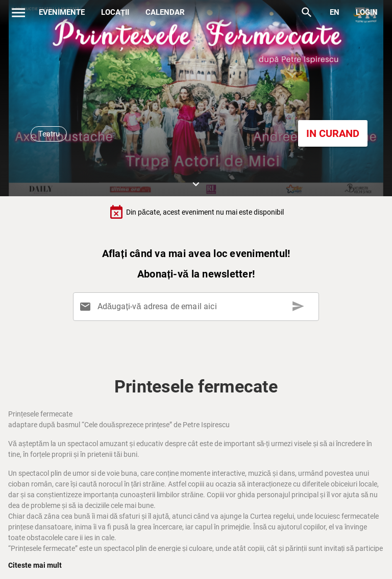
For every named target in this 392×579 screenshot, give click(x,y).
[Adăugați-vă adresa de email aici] (198, 307)
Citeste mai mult (35, 565)
